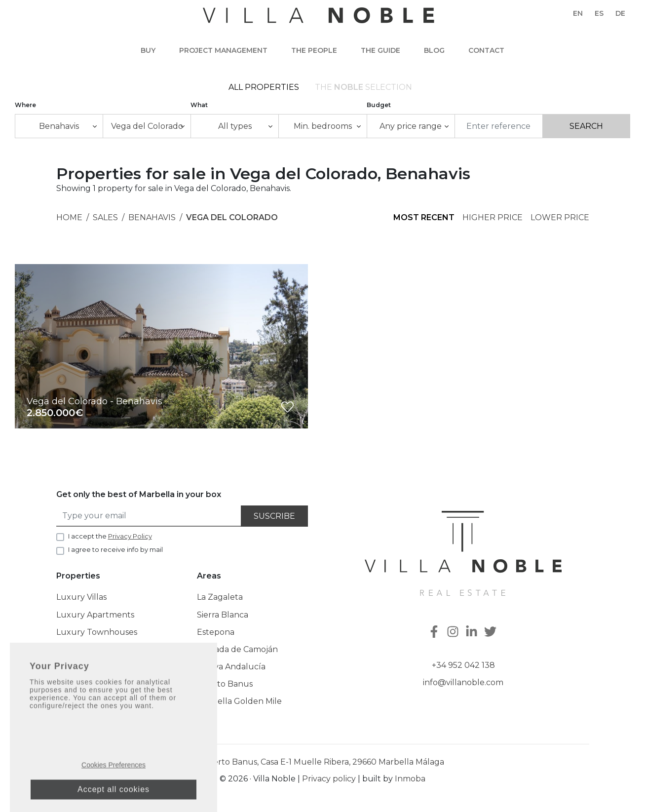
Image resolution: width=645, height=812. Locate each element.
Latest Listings (84, 705)
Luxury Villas (81, 600)
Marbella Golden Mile (239, 705)
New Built (76, 687)
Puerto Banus (225, 687)
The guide (380, 50)
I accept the (110, 539)
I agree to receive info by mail (115, 553)
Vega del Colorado (232, 221)
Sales (105, 221)
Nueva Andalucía (231, 670)
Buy (148, 50)
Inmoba (410, 782)
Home (69, 221)
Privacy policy (329, 782)
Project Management (223, 50)
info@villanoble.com (463, 686)
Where (25, 108)
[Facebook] (435, 636)
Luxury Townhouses (97, 635)
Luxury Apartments (95, 618)
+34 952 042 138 (463, 668)
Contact (486, 50)
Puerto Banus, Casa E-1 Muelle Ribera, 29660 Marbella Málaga (323, 765)
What (199, 108)
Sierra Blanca (223, 618)
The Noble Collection (98, 670)
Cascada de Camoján (237, 652)
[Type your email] (149, 519)
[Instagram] (454, 636)
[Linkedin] (473, 636)
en (578, 13)
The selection (363, 89)
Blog (434, 50)
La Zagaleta (220, 600)
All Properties (264, 89)
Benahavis (152, 221)
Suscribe (274, 519)
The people (314, 50)
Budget (379, 108)
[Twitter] (492, 636)
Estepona (216, 635)
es (599, 13)
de (620, 13)
